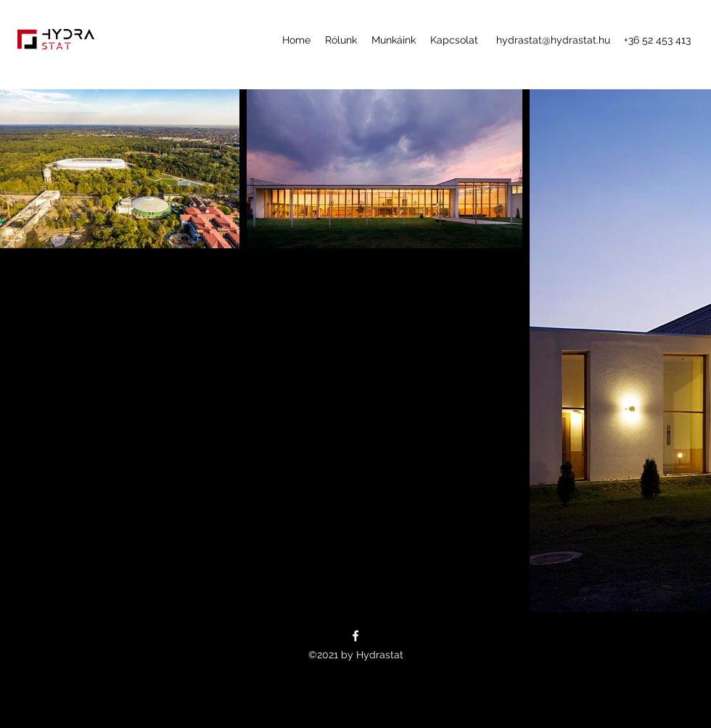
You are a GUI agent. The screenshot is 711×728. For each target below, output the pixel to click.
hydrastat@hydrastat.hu (553, 40)
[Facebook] (355, 636)
